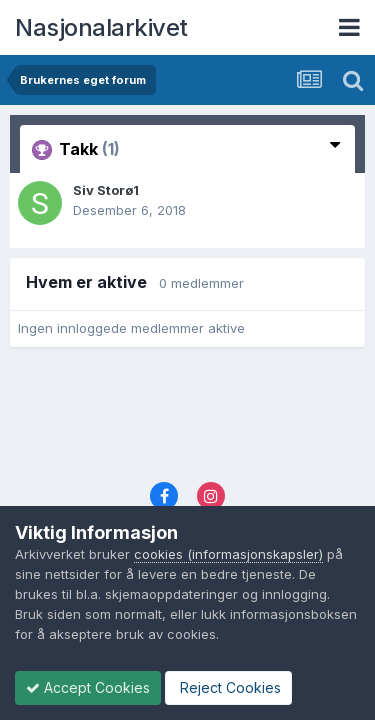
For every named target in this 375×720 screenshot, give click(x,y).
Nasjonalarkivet (101, 27)
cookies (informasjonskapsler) (228, 554)
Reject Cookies (228, 687)
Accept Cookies (88, 687)
